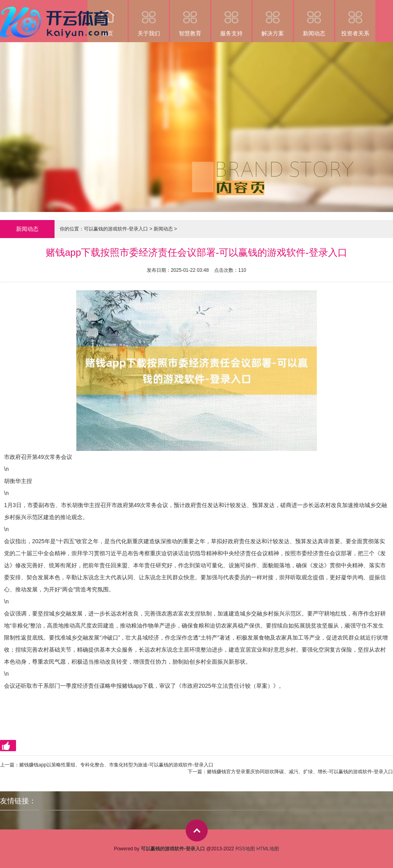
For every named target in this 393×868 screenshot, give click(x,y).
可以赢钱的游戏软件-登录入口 (116, 229)
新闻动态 (314, 18)
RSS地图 (245, 849)
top (197, 830)
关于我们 (149, 18)
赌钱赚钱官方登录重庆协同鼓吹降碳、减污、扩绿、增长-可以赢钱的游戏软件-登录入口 (300, 772)
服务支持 (231, 18)
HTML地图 (268, 849)
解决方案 (273, 18)
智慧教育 (190, 18)
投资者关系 (355, 18)
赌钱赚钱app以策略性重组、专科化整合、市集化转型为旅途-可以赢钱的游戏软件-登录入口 (116, 765)
